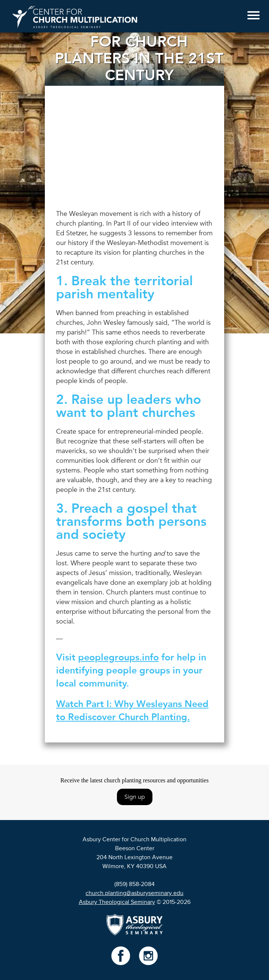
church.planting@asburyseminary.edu (134, 893)
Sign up (135, 797)
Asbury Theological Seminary (117, 902)
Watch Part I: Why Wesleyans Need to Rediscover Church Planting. (132, 711)
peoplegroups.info (118, 657)
